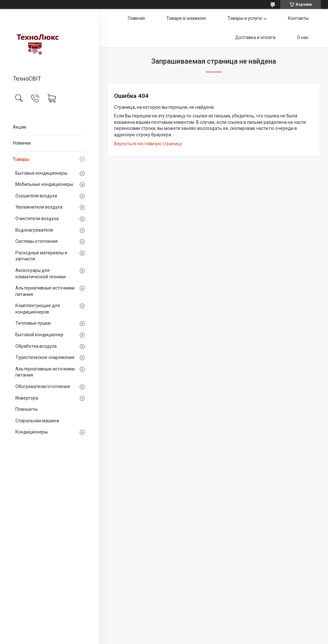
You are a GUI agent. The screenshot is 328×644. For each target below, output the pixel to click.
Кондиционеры (32, 432)
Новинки (22, 143)
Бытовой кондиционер (39, 335)
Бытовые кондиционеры (41, 173)
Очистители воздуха (37, 219)
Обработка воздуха (36, 346)
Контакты (298, 18)
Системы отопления (37, 241)
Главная (136, 18)
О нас (303, 37)
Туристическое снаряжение (45, 357)
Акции (20, 127)
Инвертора (27, 398)
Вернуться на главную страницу (148, 144)
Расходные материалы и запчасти (41, 256)
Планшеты (26, 409)
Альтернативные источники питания (45, 291)
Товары (21, 159)
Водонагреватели (34, 230)
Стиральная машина (37, 421)
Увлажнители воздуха (39, 207)
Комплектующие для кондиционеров (38, 309)
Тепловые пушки (33, 323)
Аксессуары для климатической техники (41, 274)
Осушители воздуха (36, 196)
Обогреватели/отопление (43, 386)
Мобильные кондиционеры (44, 184)
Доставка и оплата (255, 37)
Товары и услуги (245, 18)
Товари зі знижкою (186, 18)
